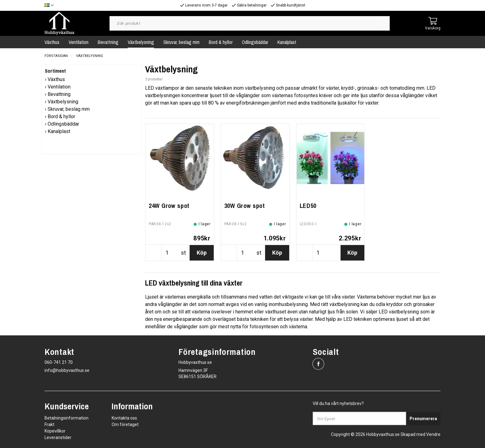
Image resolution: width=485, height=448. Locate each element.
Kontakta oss (124, 418)
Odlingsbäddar (255, 42)
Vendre (433, 434)
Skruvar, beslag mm (181, 42)
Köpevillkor (55, 431)
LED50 (308, 206)
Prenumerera (423, 419)
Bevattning (108, 42)
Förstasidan (56, 56)
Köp (202, 253)
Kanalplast (287, 42)
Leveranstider (58, 437)
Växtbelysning (141, 42)
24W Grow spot (169, 206)
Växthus (52, 42)
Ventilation (79, 42)
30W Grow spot (245, 206)
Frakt (49, 424)
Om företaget (125, 424)
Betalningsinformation (67, 418)
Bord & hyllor (221, 42)
